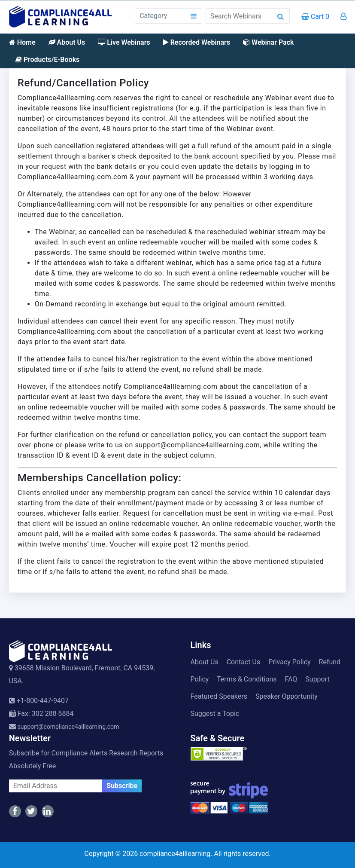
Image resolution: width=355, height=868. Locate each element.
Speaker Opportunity (287, 696)
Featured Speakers (219, 696)
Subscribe (122, 786)
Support (317, 679)
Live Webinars (124, 42)
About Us (67, 42)
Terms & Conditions (247, 679)
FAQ (291, 679)
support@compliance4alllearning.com (68, 727)
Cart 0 (315, 17)
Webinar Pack (268, 42)
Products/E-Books (48, 60)
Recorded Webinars (197, 42)
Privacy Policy (290, 662)
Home (22, 42)
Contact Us (244, 662)
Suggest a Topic (215, 714)
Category (153, 16)
